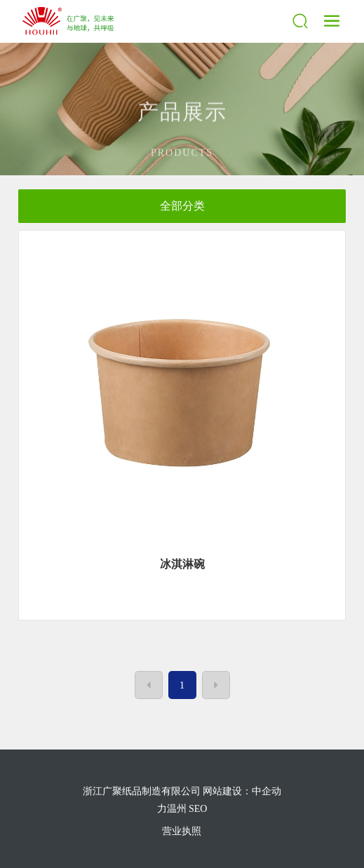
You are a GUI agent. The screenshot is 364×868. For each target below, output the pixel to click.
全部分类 (182, 206)
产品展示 (182, 126)
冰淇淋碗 (182, 564)
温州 (177, 809)
